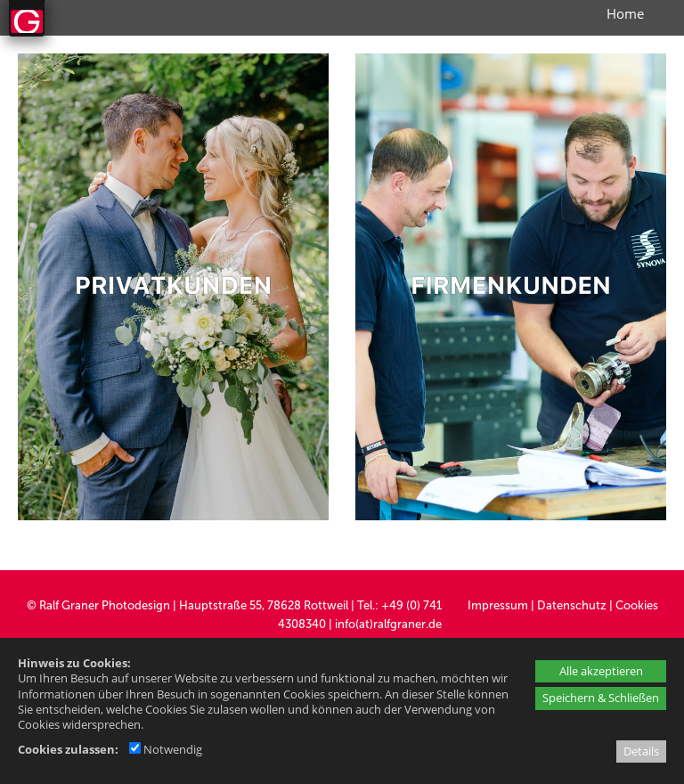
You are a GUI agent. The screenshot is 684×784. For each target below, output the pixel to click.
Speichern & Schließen (601, 698)
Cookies (637, 605)
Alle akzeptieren (601, 671)
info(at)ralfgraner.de (388, 624)
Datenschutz (572, 605)
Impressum (498, 605)
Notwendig (166, 749)
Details (641, 751)
